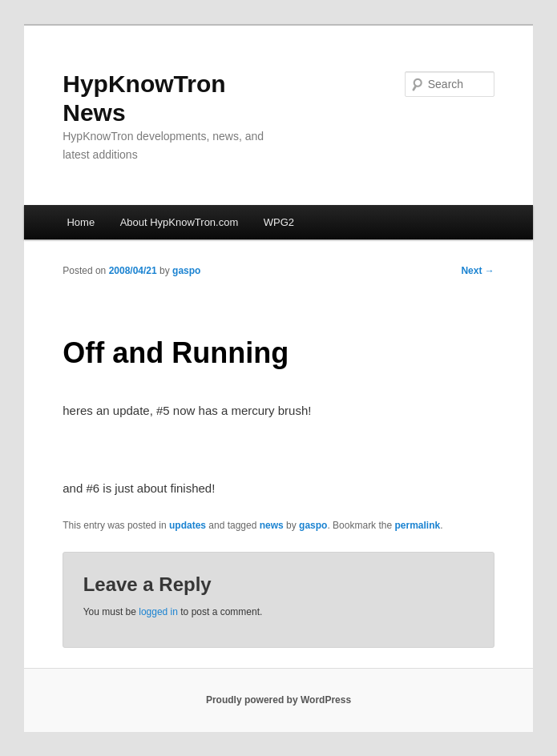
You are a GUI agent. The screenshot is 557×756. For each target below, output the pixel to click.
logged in (158, 612)
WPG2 (279, 222)
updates (188, 525)
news (272, 525)
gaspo (186, 271)
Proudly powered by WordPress (278, 700)
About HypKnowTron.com (180, 222)
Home (81, 222)
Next (477, 271)
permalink (417, 525)
